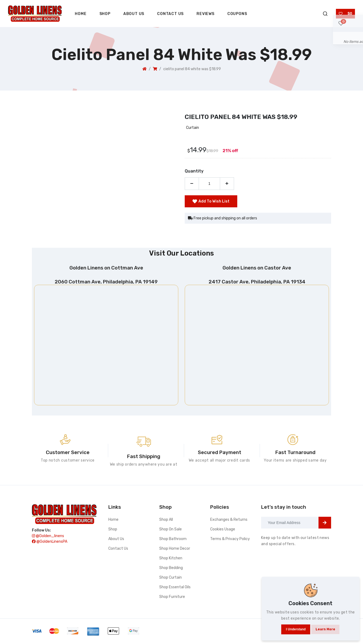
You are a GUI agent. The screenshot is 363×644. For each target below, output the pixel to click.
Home (81, 14)
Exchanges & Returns (229, 521)
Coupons (237, 14)
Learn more (326, 624)
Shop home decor (175, 550)
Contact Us (170, 14)
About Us (134, 14)
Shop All (166, 521)
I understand (291, 624)
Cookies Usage (223, 530)
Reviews (205, 14)
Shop (105, 14)
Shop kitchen (171, 559)
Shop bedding (171, 569)
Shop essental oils (175, 588)
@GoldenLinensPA (50, 545)
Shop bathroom (173, 540)
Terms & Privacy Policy (230, 540)
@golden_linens (48, 539)
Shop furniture (172, 598)
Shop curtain (171, 579)
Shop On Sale (171, 530)
